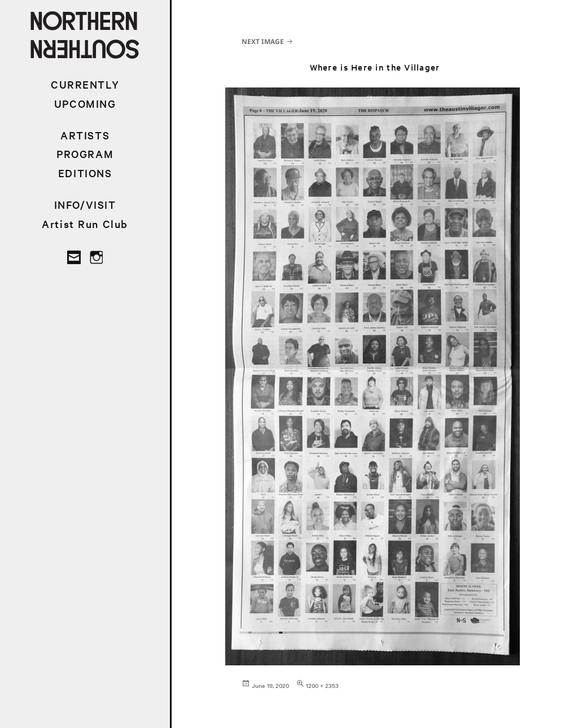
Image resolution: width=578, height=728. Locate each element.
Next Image (263, 41)
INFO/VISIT (85, 205)
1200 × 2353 (322, 685)
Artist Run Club (85, 224)
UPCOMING (85, 104)
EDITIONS (85, 173)
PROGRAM (85, 154)
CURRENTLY (85, 84)
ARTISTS (85, 135)
